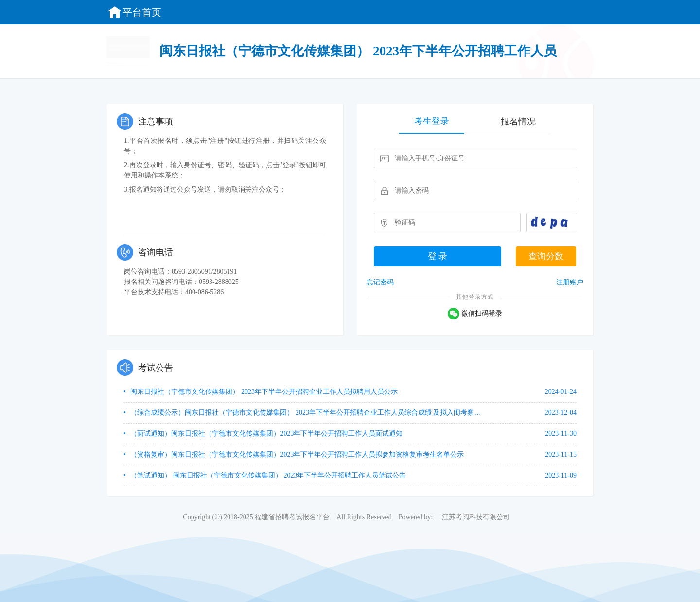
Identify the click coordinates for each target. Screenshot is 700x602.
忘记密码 (380, 282)
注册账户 (570, 282)
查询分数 (546, 256)
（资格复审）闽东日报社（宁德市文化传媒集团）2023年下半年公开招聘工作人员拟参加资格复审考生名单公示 (297, 454)
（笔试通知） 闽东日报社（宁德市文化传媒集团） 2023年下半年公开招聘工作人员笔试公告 (268, 475)
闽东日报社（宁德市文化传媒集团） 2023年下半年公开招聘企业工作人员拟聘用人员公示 (263, 392)
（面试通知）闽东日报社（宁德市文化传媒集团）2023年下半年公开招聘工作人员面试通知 (266, 434)
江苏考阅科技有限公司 (476, 517)
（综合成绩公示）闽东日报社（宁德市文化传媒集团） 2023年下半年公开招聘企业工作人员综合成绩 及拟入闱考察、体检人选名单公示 (307, 413)
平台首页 (134, 12)
